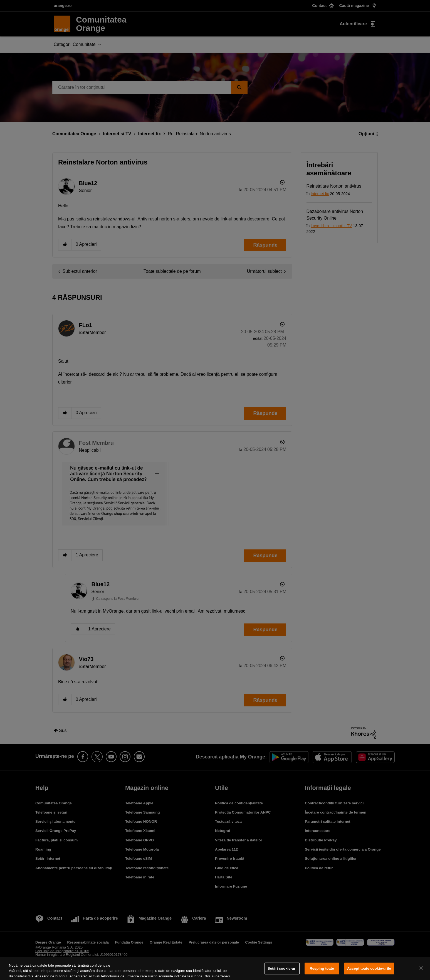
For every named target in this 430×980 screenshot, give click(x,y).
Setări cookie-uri (282, 968)
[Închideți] (421, 968)
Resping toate (322, 968)
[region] (215, 969)
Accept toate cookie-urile (369, 968)
